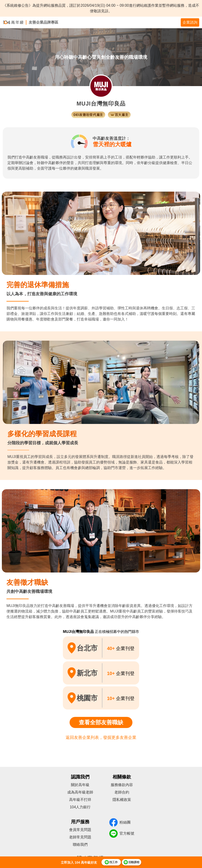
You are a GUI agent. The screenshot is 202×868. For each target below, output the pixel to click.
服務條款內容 (122, 785)
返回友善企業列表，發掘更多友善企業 (101, 737)
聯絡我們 (80, 845)
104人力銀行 (80, 807)
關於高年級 (80, 785)
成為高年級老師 (80, 792)
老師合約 (122, 792)
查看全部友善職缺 (101, 722)
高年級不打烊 (80, 800)
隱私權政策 (122, 800)
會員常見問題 (80, 830)
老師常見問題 (80, 837)
